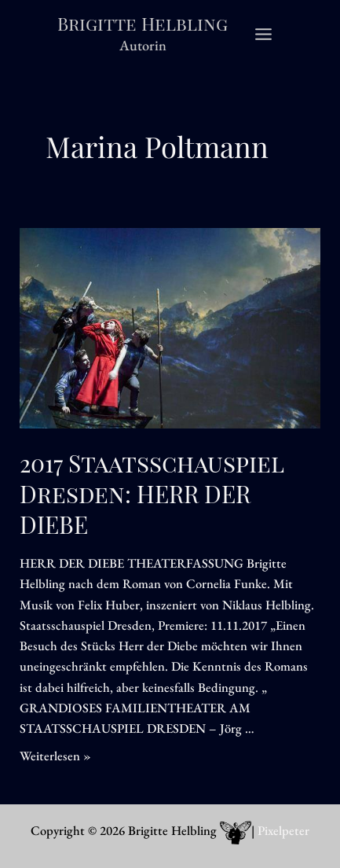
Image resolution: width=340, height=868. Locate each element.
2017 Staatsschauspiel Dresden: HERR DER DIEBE (152, 494)
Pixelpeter (283, 830)
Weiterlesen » (55, 756)
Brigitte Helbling (143, 23)
